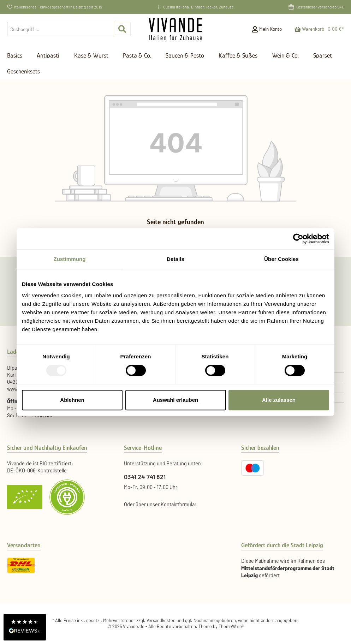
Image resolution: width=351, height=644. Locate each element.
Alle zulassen (279, 400)
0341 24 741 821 (145, 477)
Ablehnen (72, 400)
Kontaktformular (179, 504)
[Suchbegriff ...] (61, 29)
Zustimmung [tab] (70, 259)
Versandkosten (161, 620)
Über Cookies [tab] (281, 259)
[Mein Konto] (267, 29)
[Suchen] (122, 29)
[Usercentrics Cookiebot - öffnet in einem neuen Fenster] (298, 239)
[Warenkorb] (317, 29)
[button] (25, 627)
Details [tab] (175, 259)
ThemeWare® (231, 626)
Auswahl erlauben (175, 400)
